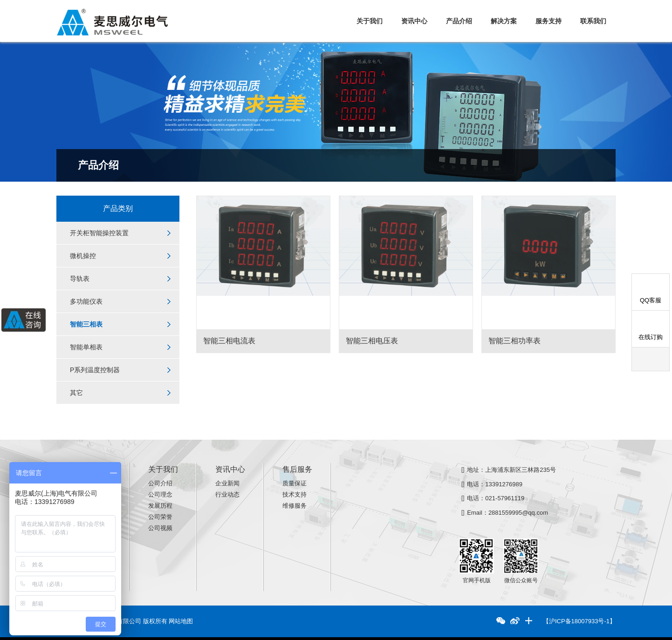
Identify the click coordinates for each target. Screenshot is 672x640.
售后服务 (297, 469)
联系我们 (593, 21)
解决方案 (504, 21)
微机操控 (83, 256)
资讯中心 (414, 21)
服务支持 (549, 21)
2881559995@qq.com (518, 513)
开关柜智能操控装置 (99, 233)
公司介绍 (160, 483)
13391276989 (504, 484)
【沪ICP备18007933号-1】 (579, 621)
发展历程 (160, 506)
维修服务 (295, 506)
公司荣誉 (160, 517)
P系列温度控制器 (95, 370)
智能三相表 (86, 324)
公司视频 (160, 528)
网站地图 (181, 621)
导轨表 (80, 279)
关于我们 (370, 21)
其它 (76, 393)
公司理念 (160, 494)
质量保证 (295, 483)
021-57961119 (505, 498)
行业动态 (227, 494)
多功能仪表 (86, 301)
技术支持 (295, 494)
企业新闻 (227, 483)
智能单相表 (86, 347)
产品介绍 (459, 21)
